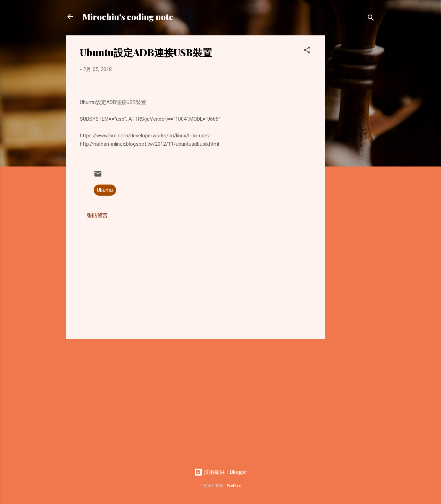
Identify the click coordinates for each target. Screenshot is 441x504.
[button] (307, 51)
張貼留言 (97, 215)
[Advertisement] (353, 139)
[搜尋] (371, 19)
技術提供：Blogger (221, 472)
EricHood (234, 486)
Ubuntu (105, 190)
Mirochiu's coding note (128, 17)
